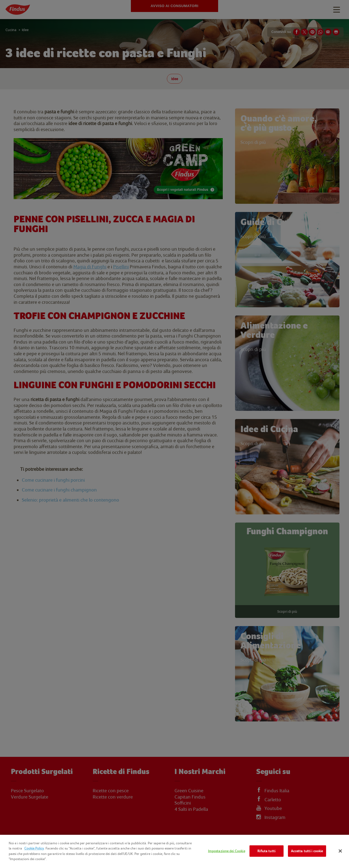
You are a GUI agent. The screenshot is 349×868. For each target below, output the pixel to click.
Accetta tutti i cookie (307, 851)
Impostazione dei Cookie (227, 851)
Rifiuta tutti (266, 851)
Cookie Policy (34, 848)
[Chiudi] (340, 851)
